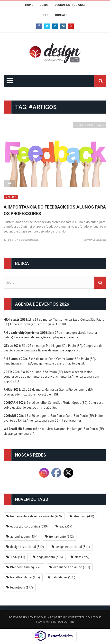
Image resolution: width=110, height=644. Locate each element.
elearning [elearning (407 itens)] (84, 516)
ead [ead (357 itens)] (66, 526)
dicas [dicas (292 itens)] (82, 557)
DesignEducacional (23, 240)
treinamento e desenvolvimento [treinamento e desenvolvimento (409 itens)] (36, 516)
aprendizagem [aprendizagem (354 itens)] (24, 537)
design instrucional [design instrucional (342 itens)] (27, 547)
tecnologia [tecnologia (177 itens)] (22, 587)
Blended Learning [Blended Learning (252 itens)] (26, 567)
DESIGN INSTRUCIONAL (70, 5)
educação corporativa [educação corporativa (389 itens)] (29, 526)
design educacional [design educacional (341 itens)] (73, 547)
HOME (29, 5)
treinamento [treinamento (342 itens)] (61, 537)
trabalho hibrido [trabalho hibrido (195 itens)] (25, 577)
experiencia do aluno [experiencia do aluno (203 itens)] (72, 567)
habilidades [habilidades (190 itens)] (63, 577)
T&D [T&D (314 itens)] (18, 557)
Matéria (11, 197)
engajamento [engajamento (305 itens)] (50, 557)
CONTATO (61, 15)
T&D (46, 15)
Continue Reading (95, 240)
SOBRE (44, 5)
